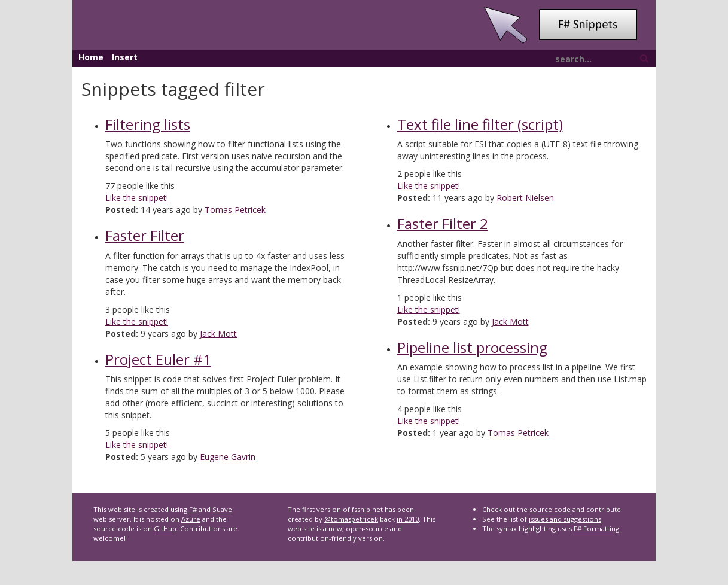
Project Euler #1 (158, 359)
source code (550, 509)
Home (91, 57)
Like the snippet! (137, 198)
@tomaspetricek (351, 519)
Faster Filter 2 (443, 223)
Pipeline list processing (472, 347)
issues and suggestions (565, 519)
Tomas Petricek (235, 210)
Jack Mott (218, 333)
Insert (125, 57)
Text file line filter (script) (480, 124)
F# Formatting (596, 528)
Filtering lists (148, 124)
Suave (222, 509)
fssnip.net (367, 509)
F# (193, 509)
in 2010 (408, 519)
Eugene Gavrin (228, 457)
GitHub (165, 528)
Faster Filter (145, 235)
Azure (191, 519)
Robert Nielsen (525, 198)
